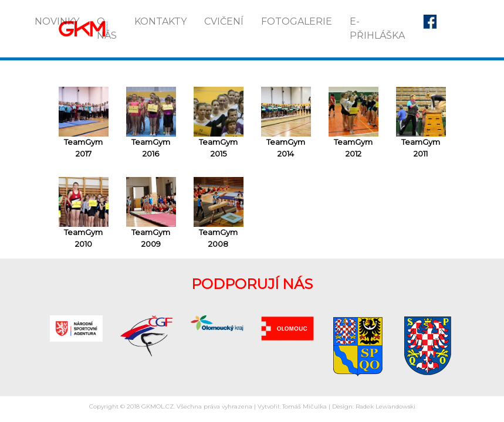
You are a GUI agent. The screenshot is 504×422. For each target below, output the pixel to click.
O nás (107, 28)
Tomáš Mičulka (305, 406)
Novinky (57, 21)
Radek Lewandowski (385, 406)
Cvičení (224, 21)
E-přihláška (377, 28)
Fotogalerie (297, 21)
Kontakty (160, 21)
